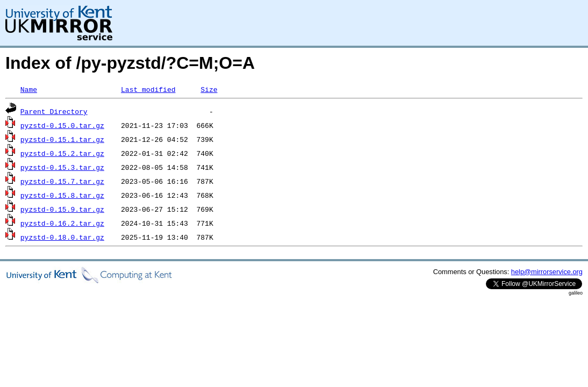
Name (29, 89)
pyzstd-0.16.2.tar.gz (62, 223)
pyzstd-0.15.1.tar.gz (62, 139)
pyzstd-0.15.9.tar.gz (62, 209)
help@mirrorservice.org (547, 272)
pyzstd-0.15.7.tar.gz (62, 181)
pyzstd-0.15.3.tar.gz (62, 167)
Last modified (148, 89)
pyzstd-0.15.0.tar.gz (62, 125)
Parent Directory (54, 111)
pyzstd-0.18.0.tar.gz (62, 237)
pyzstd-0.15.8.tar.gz (62, 195)
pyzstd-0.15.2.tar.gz (62, 153)
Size (209, 89)
